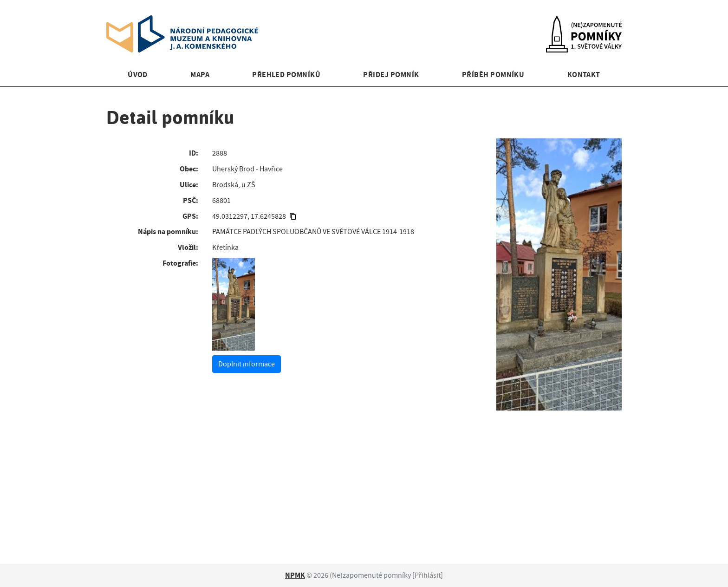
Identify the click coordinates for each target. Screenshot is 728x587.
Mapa (200, 75)
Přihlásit (428, 575)
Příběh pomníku (493, 75)
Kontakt (584, 75)
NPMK (295, 575)
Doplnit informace (247, 364)
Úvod (138, 75)
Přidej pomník (391, 75)
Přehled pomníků (286, 75)
